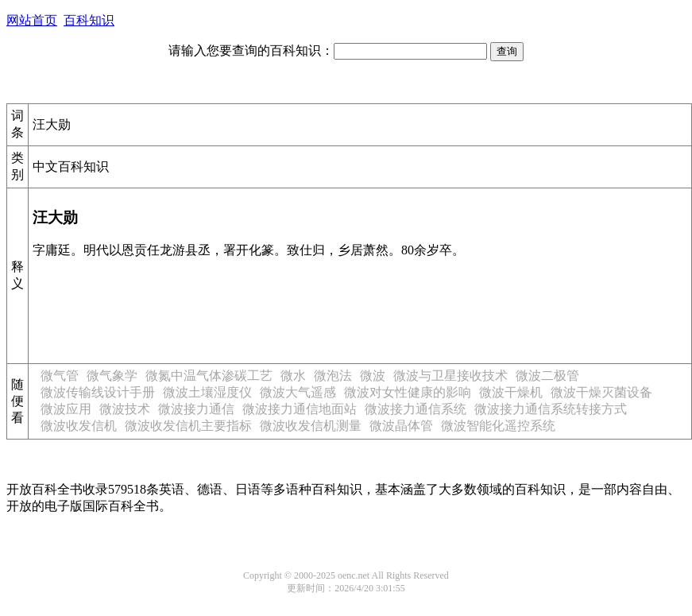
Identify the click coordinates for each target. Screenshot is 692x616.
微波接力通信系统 (416, 409)
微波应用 (66, 409)
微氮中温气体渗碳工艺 (209, 376)
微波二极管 (547, 376)
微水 (293, 376)
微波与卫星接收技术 (450, 376)
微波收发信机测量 (311, 426)
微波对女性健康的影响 (408, 392)
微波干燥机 (511, 392)
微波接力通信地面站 (300, 409)
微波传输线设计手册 (98, 392)
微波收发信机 (79, 426)
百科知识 (89, 20)
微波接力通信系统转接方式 (551, 409)
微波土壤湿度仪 (207, 392)
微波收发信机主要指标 (188, 426)
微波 (373, 376)
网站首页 (32, 20)
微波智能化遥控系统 (498, 426)
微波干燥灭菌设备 (601, 392)
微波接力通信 (196, 409)
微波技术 (125, 409)
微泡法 (333, 376)
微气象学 (112, 376)
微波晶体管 (401, 426)
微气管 (60, 376)
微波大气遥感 (298, 392)
